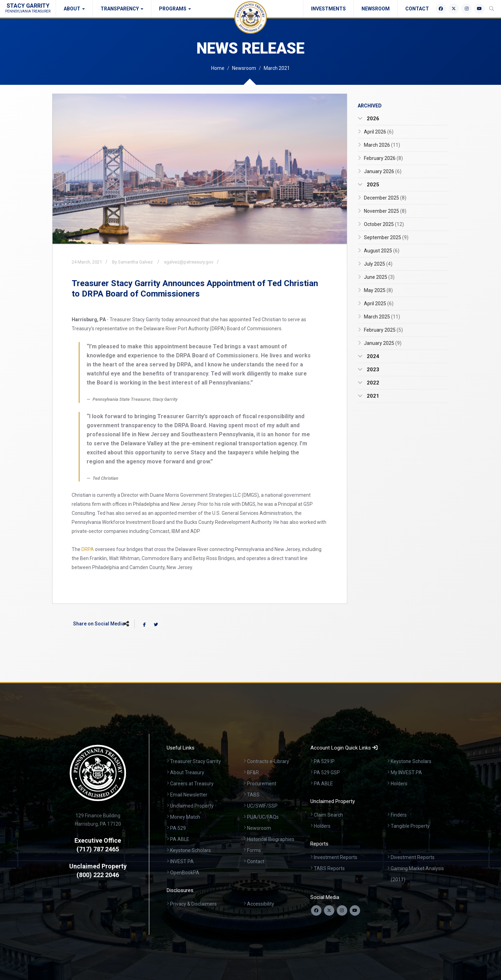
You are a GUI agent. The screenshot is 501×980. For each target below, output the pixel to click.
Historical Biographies (271, 839)
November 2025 (385, 211)
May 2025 (378, 290)
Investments (328, 9)
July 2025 (378, 264)
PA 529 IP (324, 761)
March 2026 (382, 145)
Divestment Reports (413, 857)
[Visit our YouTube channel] (355, 910)
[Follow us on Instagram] (342, 910)
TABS (253, 795)
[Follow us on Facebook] (316, 910)
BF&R (253, 772)
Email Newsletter (189, 795)
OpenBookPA (185, 873)
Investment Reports (336, 857)
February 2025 (383, 330)
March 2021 (277, 68)
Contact (417, 9)
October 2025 (384, 224)
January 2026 (383, 171)
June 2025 (379, 277)
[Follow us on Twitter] (329, 910)
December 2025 (385, 198)
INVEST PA (182, 861)
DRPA (88, 549)
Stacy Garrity (28, 8)
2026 (372, 119)
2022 (372, 383)
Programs (175, 9)
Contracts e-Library (268, 761)
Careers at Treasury (192, 784)
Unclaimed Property (192, 806)
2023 (372, 370)
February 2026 (383, 158)
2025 (372, 185)
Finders (399, 815)
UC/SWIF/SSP (262, 806)
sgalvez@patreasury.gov (189, 262)
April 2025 (379, 303)
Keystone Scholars (190, 850)
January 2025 (383, 343)
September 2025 (386, 237)
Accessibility (261, 904)
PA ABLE (180, 839)
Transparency (122, 9)
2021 (372, 396)
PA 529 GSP (327, 772)
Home (218, 68)
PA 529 (178, 828)
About (74, 9)
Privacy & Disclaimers (193, 904)
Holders (399, 784)
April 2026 (379, 132)
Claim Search (328, 815)
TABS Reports (329, 868)
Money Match (185, 817)
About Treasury (187, 772)
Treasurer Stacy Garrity (196, 761)
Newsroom (376, 9)
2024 (372, 356)
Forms (254, 850)
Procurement (262, 784)
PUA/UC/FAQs (263, 817)
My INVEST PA (406, 772)
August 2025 (382, 251)
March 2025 (382, 317)
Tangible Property (410, 826)
